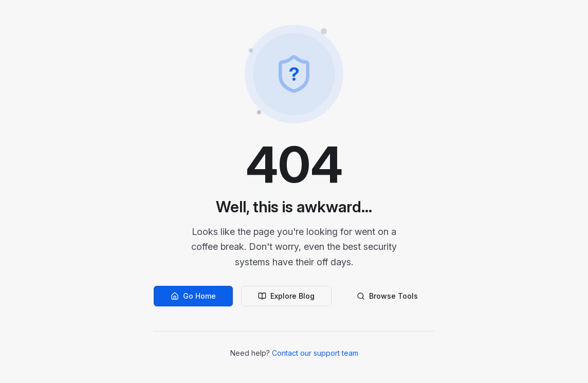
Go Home (193, 296)
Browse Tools (387, 296)
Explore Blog (286, 296)
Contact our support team (315, 353)
